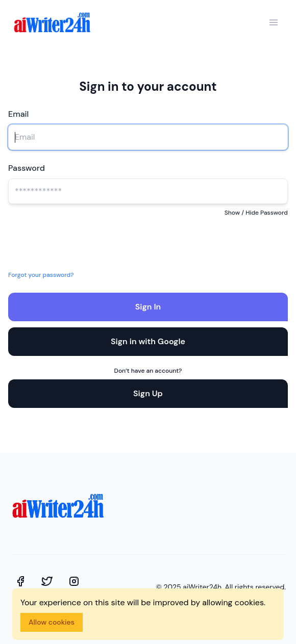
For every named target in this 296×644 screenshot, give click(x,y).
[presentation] (90, 240)
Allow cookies (52, 622)
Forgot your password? (41, 275)
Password (27, 168)
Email (18, 114)
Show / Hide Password (256, 213)
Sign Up (148, 393)
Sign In (148, 307)
